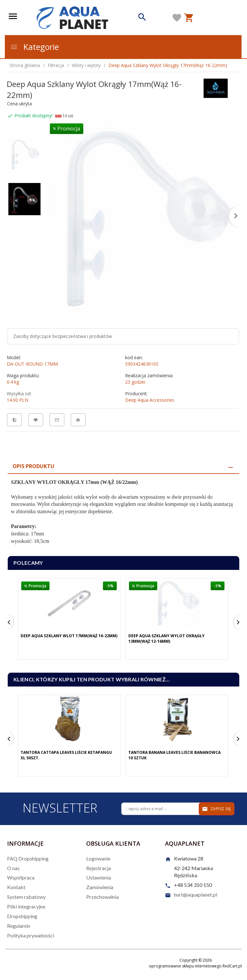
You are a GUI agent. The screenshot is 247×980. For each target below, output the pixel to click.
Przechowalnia (102, 897)
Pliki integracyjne (26, 906)
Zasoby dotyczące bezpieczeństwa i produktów (63, 336)
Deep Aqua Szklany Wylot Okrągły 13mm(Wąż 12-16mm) (166, 639)
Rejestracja (99, 868)
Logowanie (98, 858)
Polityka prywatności (31, 935)
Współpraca (21, 877)
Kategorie (34, 47)
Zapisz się (217, 809)
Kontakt (16, 887)
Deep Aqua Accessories (150, 400)
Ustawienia (99, 877)
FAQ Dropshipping (28, 858)
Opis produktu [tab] (33, 466)
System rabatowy (26, 897)
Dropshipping (22, 916)
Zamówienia (100, 887)
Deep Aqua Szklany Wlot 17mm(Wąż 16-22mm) (69, 636)
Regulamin (19, 926)
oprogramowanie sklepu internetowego (185, 966)
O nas (13, 868)
